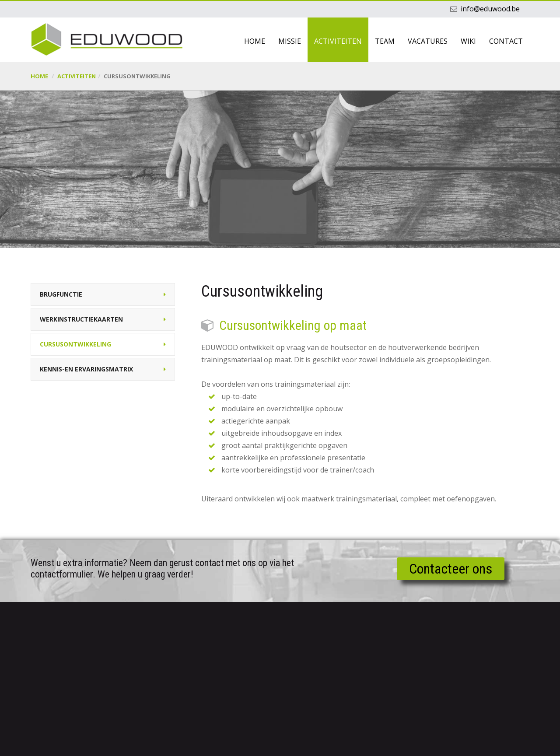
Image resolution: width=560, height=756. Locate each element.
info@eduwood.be (490, 9)
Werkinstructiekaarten (81, 319)
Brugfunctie (61, 294)
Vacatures (428, 41)
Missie (290, 41)
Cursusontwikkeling (75, 344)
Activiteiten (338, 41)
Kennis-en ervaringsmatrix (86, 369)
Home (255, 41)
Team (385, 41)
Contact (506, 41)
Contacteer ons (451, 569)
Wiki (468, 41)
